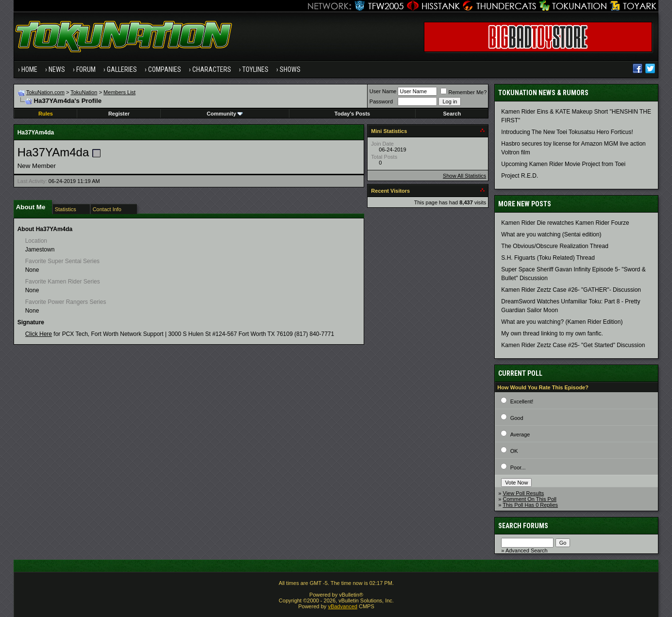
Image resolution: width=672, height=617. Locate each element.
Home (29, 69)
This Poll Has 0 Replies (530, 505)
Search (452, 114)
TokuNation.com (45, 92)
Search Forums (523, 526)
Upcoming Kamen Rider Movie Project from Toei (563, 164)
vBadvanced (343, 606)
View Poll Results (524, 493)
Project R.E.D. (520, 176)
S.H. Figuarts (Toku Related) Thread (548, 258)
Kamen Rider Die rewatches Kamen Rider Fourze (565, 223)
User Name (383, 91)
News (57, 69)
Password (381, 101)
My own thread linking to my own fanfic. (552, 334)
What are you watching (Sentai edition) (551, 234)
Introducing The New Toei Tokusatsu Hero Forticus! (567, 132)
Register (119, 114)
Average (520, 434)
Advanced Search (527, 550)
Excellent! (522, 401)
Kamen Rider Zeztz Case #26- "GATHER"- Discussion (571, 290)
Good (517, 418)
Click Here (39, 334)
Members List (119, 92)
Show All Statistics (464, 176)
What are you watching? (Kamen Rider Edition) (562, 322)
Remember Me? (463, 92)
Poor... (518, 467)
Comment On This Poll (530, 499)
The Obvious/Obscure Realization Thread (555, 246)
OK (514, 451)
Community (225, 114)
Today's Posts (352, 114)
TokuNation (84, 92)
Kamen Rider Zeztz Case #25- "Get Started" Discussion (573, 345)
